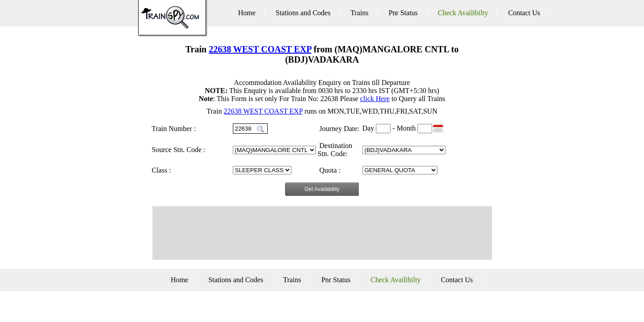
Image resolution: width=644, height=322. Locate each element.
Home (247, 13)
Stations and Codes (303, 13)
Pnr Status (403, 13)
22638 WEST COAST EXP (260, 49)
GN (262, 170)
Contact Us (524, 13)
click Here (375, 99)
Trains (359, 13)
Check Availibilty (463, 13)
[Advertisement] (322, 233)
